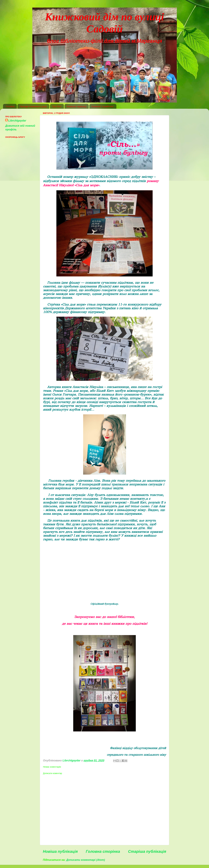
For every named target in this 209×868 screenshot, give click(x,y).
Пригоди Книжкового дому (33, 106)
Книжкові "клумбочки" (103, 106)
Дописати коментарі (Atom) (86, 860)
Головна (10, 106)
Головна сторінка (103, 851)
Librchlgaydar (17, 121)
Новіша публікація (60, 851)
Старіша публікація (147, 851)
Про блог (57, 106)
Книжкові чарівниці (77, 106)
